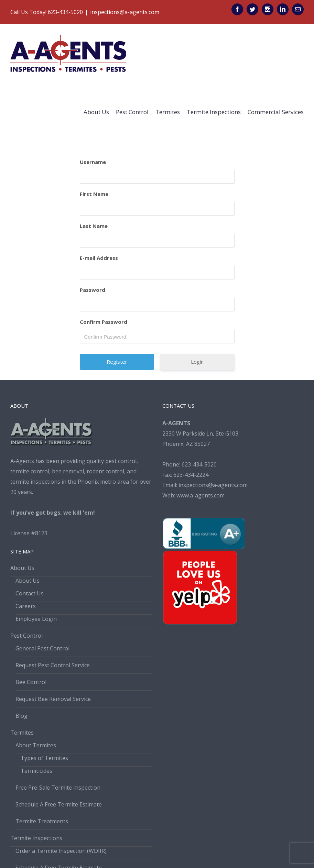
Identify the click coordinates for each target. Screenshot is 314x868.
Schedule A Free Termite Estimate (59, 804)
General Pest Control (42, 648)
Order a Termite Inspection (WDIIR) (61, 851)
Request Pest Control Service (53, 665)
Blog (21, 716)
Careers (26, 606)
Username (93, 162)
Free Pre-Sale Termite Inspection (58, 788)
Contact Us (30, 593)
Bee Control (31, 682)
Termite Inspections (36, 838)
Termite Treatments (42, 821)
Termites (22, 733)
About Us (22, 568)
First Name (94, 194)
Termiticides (36, 771)
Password (93, 290)
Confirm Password (104, 322)
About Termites (36, 745)
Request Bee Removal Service (53, 699)
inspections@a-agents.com (125, 12)
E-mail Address (99, 258)
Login (197, 362)
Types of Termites (44, 758)
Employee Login (36, 619)
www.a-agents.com (201, 495)
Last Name (94, 226)
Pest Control (26, 636)
